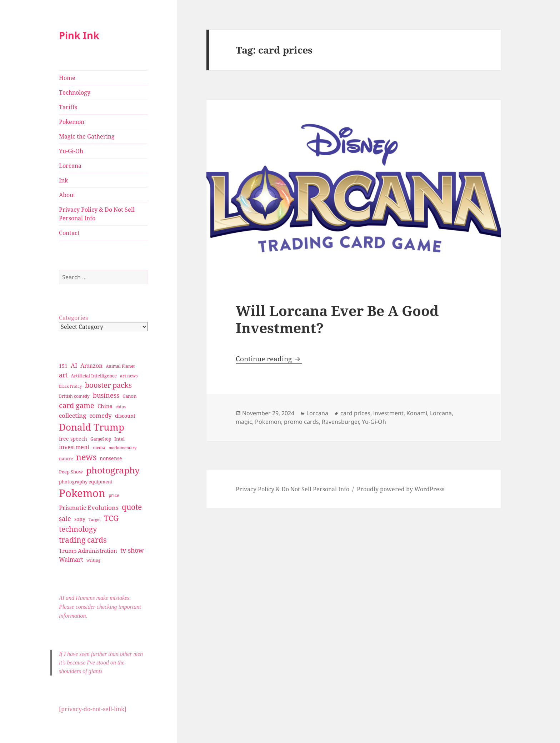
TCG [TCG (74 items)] (111, 518)
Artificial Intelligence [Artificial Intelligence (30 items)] (94, 376)
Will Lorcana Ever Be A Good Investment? (337, 319)
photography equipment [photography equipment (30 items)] (86, 482)
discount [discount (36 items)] (125, 416)
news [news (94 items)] (86, 457)
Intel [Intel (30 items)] (119, 439)
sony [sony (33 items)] (80, 519)
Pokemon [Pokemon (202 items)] (82, 493)
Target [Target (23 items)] (95, 519)
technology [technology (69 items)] (78, 529)
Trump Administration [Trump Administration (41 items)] (88, 551)
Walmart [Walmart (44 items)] (71, 559)
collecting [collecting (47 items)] (72, 415)
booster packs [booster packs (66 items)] (108, 385)
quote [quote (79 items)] (132, 507)
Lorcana (70, 166)
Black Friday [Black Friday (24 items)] (70, 386)
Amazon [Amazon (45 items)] (91, 366)
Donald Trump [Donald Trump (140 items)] (92, 427)
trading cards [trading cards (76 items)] (83, 540)
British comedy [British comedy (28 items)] (74, 396)
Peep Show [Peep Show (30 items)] (71, 472)
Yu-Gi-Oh (71, 151)
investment (388, 413)
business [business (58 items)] (106, 395)
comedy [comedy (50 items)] (101, 415)
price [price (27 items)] (114, 495)
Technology (75, 92)
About (67, 195)
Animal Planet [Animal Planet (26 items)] (120, 366)
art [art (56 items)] (63, 375)
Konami (417, 413)
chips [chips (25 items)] (121, 406)
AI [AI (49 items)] (74, 365)
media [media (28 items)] (99, 448)
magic (244, 422)
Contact (69, 233)
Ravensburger (340, 422)
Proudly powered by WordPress (401, 489)
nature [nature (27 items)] (66, 459)
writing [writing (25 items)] (93, 560)
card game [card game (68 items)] (77, 405)
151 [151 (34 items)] (63, 366)
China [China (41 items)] (105, 406)
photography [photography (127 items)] (113, 470)
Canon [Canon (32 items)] (129, 396)
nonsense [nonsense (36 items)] (111, 458)
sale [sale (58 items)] (65, 518)
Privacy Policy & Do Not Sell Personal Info (97, 214)
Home (67, 78)
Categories (73, 318)
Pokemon (72, 122)
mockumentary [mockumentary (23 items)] (122, 448)
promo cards (301, 422)
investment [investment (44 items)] (74, 447)
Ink (63, 180)
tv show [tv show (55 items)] (132, 550)
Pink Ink (79, 35)
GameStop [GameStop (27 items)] (101, 439)
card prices (355, 413)
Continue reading (269, 359)
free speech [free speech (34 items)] (73, 439)
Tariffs (68, 107)
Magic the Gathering (87, 136)
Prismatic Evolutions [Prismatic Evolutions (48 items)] (89, 508)
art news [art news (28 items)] (129, 376)
